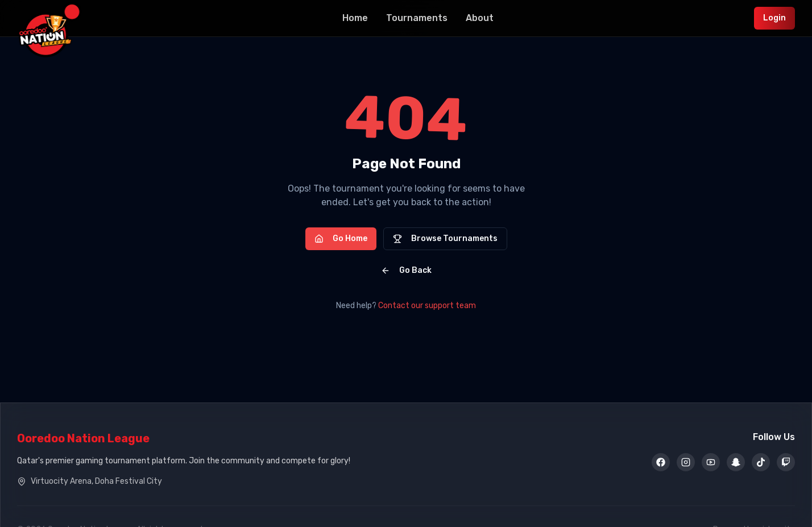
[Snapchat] (736, 463)
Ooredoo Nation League (83, 438)
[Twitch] (786, 463)
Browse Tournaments (445, 238)
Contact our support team (427, 306)
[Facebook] (661, 463)
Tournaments (417, 18)
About (480, 18)
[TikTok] (761, 463)
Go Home (341, 238)
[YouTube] (711, 463)
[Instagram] (686, 463)
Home (355, 18)
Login (774, 18)
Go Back (406, 270)
